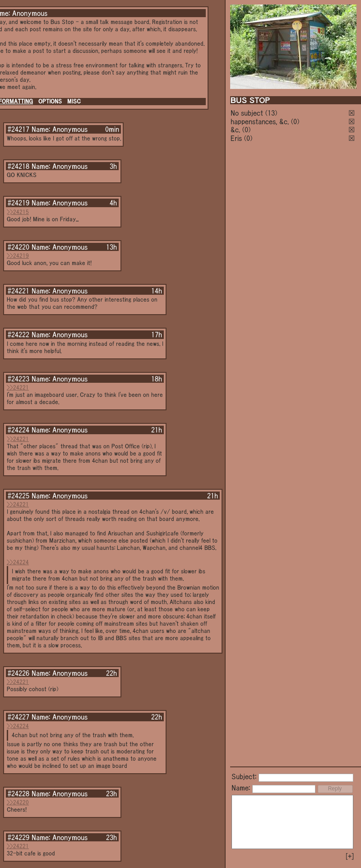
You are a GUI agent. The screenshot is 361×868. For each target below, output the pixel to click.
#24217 (19, 129)
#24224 (19, 430)
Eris (236, 138)
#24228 (19, 794)
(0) (295, 121)
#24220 (19, 247)
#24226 (19, 673)
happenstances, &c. (260, 121)
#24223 (19, 379)
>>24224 (18, 562)
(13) (271, 113)
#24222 (19, 334)
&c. (235, 130)
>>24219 (18, 256)
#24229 (19, 837)
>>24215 (18, 212)
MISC (74, 101)
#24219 (19, 203)
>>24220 (18, 802)
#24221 (19, 291)
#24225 (19, 496)
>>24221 (18, 388)
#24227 (19, 717)
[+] (350, 856)
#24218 (19, 166)
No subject (248, 113)
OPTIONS (50, 101)
